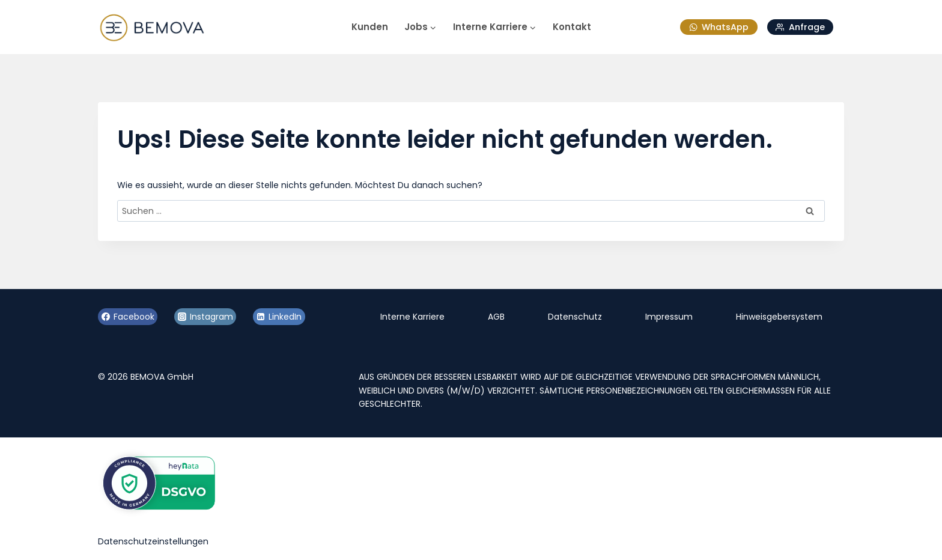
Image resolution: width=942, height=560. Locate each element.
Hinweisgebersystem (779, 317)
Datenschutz (575, 317)
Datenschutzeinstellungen (153, 541)
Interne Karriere (412, 317)
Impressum (669, 317)
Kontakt (572, 27)
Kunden (370, 27)
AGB (496, 317)
